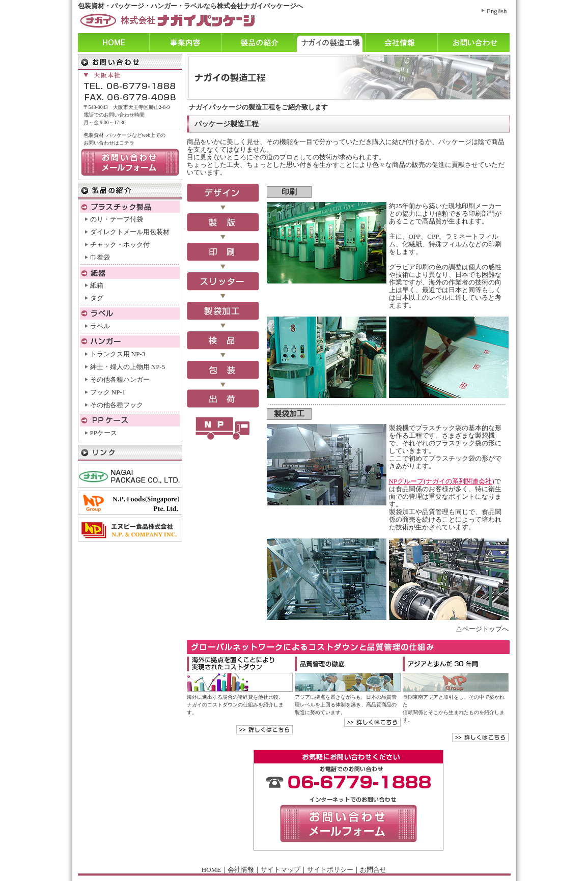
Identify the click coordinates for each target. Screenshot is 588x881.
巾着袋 (100, 257)
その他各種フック (117, 405)
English (497, 11)
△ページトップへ (482, 629)
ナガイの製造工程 (329, 42)
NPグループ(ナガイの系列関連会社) (442, 481)
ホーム (114, 42)
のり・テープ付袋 (117, 219)
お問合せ (373, 870)
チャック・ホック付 (120, 245)
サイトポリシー (330, 870)
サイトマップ (281, 870)
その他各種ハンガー (120, 379)
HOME (211, 870)
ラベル (100, 326)
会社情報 (401, 42)
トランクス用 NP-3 (118, 354)
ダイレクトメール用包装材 (130, 232)
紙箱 (97, 285)
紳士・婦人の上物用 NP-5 (128, 367)
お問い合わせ (473, 42)
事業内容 (185, 42)
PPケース (104, 433)
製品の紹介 (258, 42)
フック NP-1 (108, 392)
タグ (97, 298)
